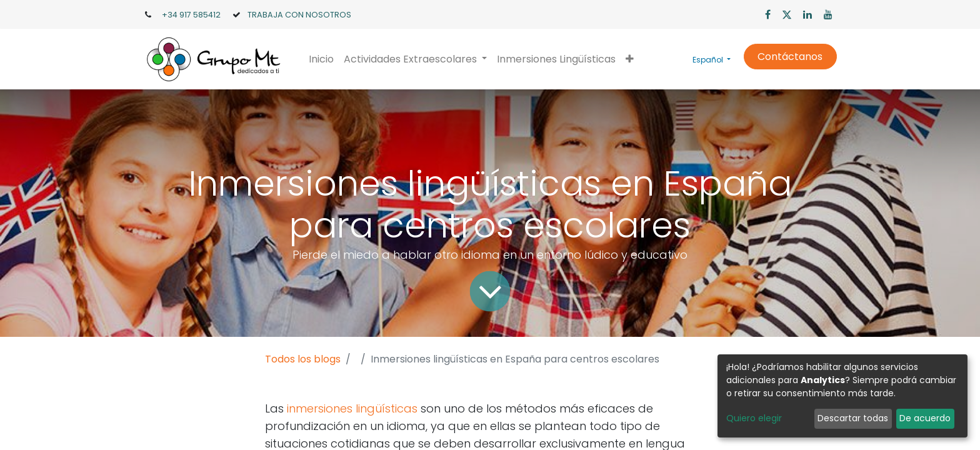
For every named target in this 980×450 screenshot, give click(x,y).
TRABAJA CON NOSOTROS (299, 15)
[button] (630, 59)
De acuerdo (925, 418)
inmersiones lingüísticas (352, 408)
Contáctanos (790, 57)
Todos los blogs (303, 359)
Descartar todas (853, 418)
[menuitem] (321, 59)
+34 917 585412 (191, 15)
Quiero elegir (754, 418)
